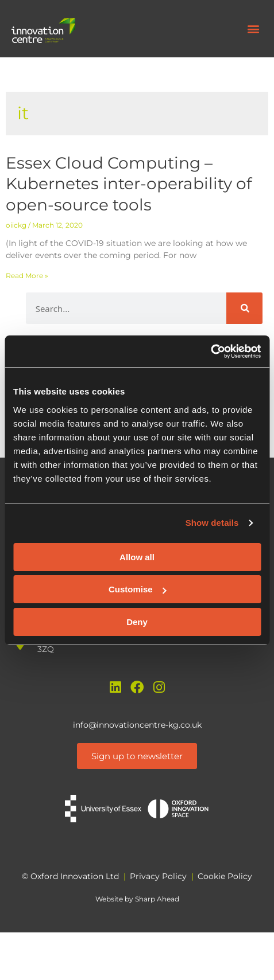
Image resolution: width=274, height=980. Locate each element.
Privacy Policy (158, 876)
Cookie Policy (225, 876)
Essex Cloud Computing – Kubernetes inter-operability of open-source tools (129, 184)
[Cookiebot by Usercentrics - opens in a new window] (211, 352)
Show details (212, 523)
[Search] (244, 308)
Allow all (137, 557)
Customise (138, 589)
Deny (137, 622)
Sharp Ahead (157, 899)
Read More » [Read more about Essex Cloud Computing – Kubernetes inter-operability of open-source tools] (27, 276)
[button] (253, 29)
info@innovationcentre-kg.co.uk (137, 725)
